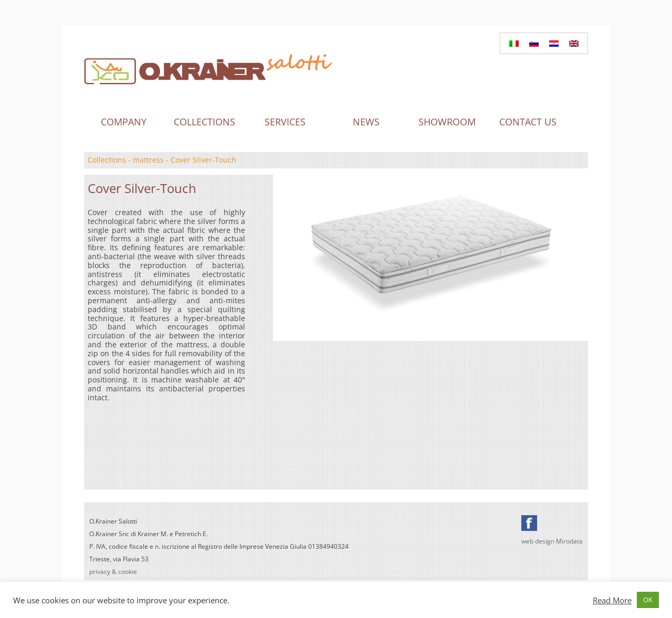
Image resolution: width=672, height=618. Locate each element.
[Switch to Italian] (514, 43)
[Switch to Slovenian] (534, 43)
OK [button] (648, 600)
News (366, 122)
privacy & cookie (113, 572)
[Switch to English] (574, 43)
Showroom (447, 122)
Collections (204, 122)
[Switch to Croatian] (554, 43)
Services (285, 122)
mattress (148, 160)
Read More (612, 600)
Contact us (528, 122)
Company (124, 122)
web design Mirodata (552, 541)
